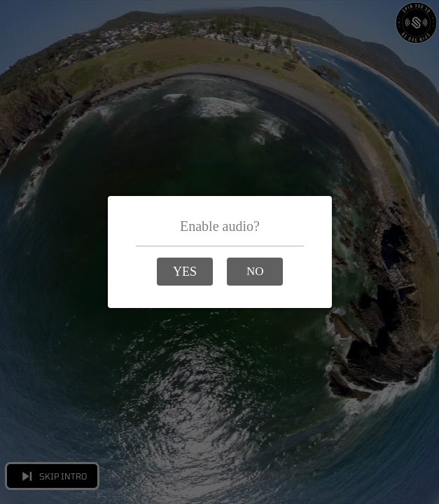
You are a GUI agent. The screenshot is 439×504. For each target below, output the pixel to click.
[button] (185, 272)
